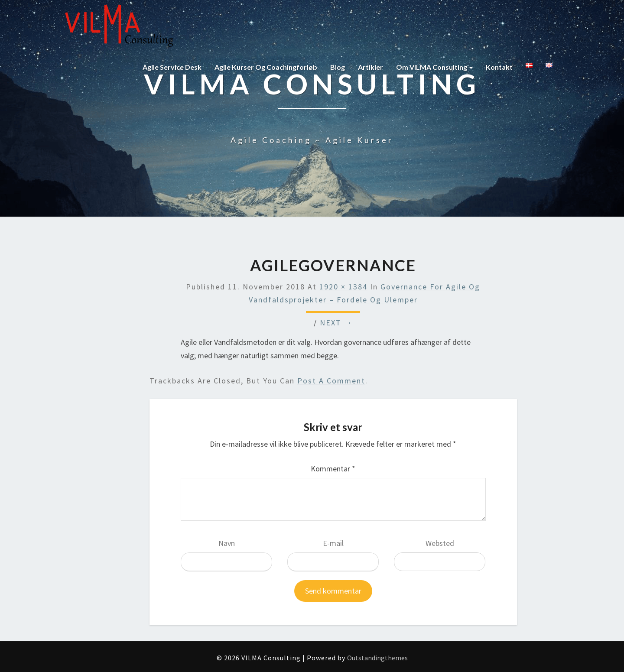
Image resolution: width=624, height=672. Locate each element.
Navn (227, 543)
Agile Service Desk (172, 67)
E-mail (333, 543)
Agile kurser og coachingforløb (266, 67)
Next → (336, 323)
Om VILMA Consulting (434, 67)
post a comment (331, 381)
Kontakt (499, 67)
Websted (440, 543)
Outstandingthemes (377, 658)
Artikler (370, 67)
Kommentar (333, 469)
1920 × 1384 (343, 287)
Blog (338, 67)
